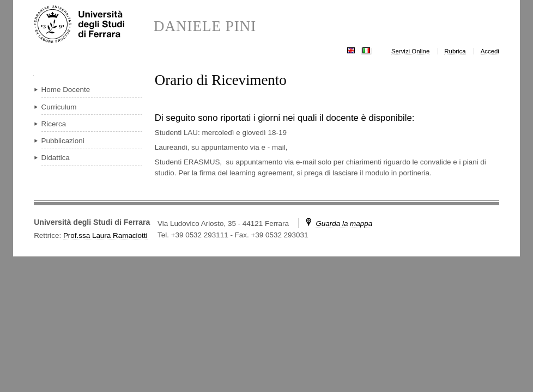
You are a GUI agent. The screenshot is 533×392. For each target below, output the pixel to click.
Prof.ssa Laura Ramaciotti (105, 235)
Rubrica (455, 51)
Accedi (490, 51)
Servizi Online (410, 51)
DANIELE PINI (205, 26)
